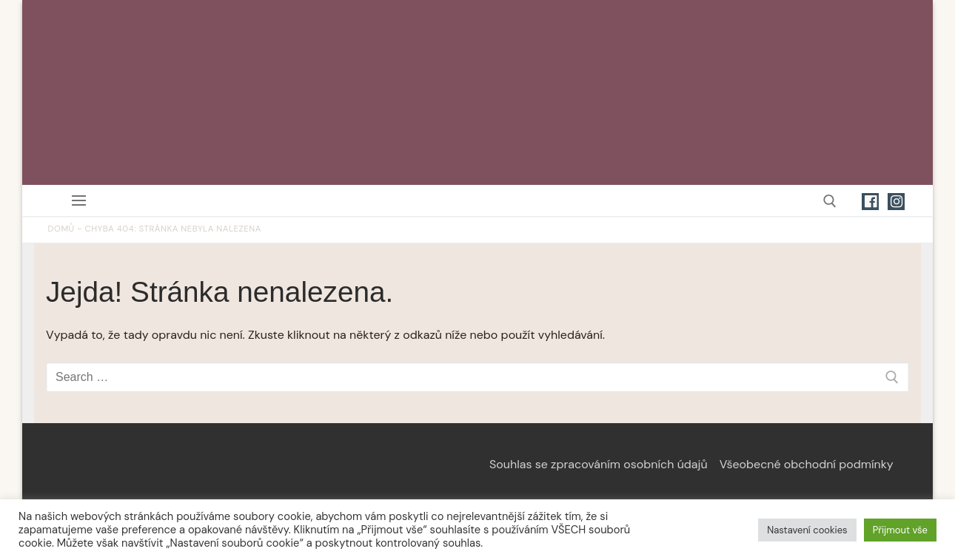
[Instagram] (896, 202)
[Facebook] (870, 202)
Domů (61, 229)
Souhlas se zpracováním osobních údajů (599, 464)
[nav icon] (82, 200)
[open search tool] (830, 201)
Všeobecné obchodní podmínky (807, 464)
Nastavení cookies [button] (807, 530)
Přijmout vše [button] (900, 530)
